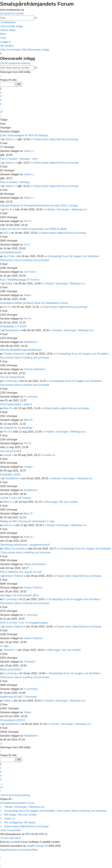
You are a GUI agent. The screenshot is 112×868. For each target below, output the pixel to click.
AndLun (8, 525)
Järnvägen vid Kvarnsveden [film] (19, 595)
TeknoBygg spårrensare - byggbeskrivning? (25, 545)
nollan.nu (50, 455)
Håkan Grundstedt (14, 549)
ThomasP (9, 650)
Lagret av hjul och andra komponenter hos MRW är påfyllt (33, 229)
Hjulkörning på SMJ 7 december (19, 697)
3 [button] (1, 96)
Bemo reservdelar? (11, 669)
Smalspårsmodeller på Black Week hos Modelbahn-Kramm (34, 303)
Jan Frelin (9, 256)
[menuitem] (11, 26)
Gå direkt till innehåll (12, 14)
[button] (0, 76)
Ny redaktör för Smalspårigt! (16, 428)
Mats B (8, 408)
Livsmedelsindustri (11, 252)
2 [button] (1, 93)
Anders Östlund (14, 576)
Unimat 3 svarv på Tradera (15, 498)
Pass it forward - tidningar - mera (19, 159)
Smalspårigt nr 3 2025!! (13, 326)
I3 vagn (4, 646)
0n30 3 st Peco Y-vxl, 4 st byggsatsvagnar (24, 623)
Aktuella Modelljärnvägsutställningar (21, 350)
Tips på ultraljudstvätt (12, 377)
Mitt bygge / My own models (62, 502)
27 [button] (1, 112)
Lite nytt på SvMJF (11, 451)
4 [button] (1, 100)
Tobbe (9, 284)
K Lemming (10, 381)
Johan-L (10, 139)
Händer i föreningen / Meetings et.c (67, 209)
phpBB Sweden (36, 846)
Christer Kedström (14, 354)
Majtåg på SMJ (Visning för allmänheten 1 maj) (27, 521)
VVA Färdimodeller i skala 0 (16, 404)
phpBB (14, 842)
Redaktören (12, 330)
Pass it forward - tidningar (15, 182)
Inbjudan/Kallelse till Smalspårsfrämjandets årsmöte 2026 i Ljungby (39, 206)
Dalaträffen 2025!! (10, 475)
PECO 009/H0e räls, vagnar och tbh (21, 572)
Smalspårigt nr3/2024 (12, 720)
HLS (6, 233)
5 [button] (1, 104)
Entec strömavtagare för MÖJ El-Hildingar (24, 135)
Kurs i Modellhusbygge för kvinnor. (20, 280)
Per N (9, 209)
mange (7, 455)
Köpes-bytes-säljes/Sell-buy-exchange (56, 139)
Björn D (8, 502)
